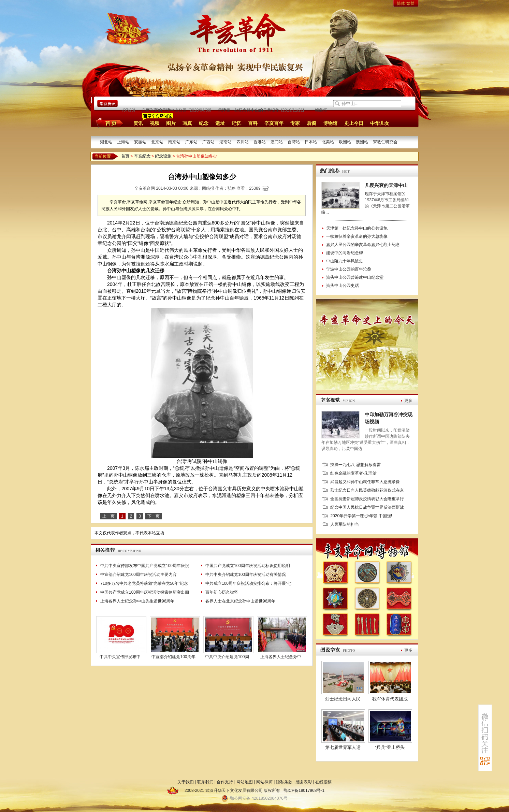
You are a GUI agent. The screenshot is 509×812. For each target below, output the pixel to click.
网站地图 (245, 782)
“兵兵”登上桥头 (390, 747)
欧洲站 (345, 142)
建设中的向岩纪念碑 (345, 253)
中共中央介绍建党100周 (227, 657)
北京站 (157, 142)
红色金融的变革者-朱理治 (353, 473)
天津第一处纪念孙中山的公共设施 (250, 110)
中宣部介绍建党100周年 (173, 657)
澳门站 (277, 142)
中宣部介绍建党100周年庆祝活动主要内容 (139, 575)
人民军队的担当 (345, 524)
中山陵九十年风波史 (345, 261)
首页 (108, 123)
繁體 (410, 3)
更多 (408, 401)
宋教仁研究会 (385, 142)
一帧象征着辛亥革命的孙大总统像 (357, 236)
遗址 (220, 123)
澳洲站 (362, 142)
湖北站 (106, 142)
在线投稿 (323, 782)
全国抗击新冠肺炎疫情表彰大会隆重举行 (367, 499)
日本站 (311, 142)
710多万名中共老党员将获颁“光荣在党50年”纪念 (144, 583)
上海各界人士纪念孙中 (281, 657)
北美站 (328, 142)
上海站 (123, 142)
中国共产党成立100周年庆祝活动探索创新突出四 (145, 592)
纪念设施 (163, 156)
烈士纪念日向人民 (343, 699)
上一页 (108, 516)
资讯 (138, 123)
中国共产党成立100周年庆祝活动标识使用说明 (248, 566)
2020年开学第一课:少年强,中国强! (361, 516)
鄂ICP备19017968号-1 (304, 791)
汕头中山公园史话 (343, 286)
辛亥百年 (274, 123)
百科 (253, 123)
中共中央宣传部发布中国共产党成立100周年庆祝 (145, 566)
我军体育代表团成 (390, 699)
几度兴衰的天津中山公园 (165, 110)
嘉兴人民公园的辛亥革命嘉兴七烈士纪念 (363, 245)
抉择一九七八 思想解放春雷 (355, 465)
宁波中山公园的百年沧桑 (349, 269)
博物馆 (330, 123)
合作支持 (225, 782)
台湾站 (294, 142)
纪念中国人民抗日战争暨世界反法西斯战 (367, 507)
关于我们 (186, 782)
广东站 (191, 142)
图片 (171, 123)
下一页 (154, 516)
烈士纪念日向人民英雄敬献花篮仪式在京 (367, 490)
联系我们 (205, 782)
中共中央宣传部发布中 (120, 657)
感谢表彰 (304, 782)
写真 (187, 123)
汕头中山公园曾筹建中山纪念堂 (355, 277)
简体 (401, 3)
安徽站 (140, 142)
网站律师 (264, 782)
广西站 (208, 142)
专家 (295, 123)
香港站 (260, 142)
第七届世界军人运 (343, 747)
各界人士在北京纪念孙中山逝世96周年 (240, 601)
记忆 (236, 123)
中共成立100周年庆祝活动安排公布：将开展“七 (248, 583)
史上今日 (354, 123)
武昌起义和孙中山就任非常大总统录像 (365, 482)
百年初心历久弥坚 (222, 592)
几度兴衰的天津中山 (386, 185)
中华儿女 (380, 123)
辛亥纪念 (142, 156)
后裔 (311, 123)
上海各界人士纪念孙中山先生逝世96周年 (137, 601)
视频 (155, 123)
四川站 (243, 142)
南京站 (174, 142)
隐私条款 (284, 782)
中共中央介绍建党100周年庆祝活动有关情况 (246, 575)
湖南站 (226, 142)
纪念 (204, 123)
